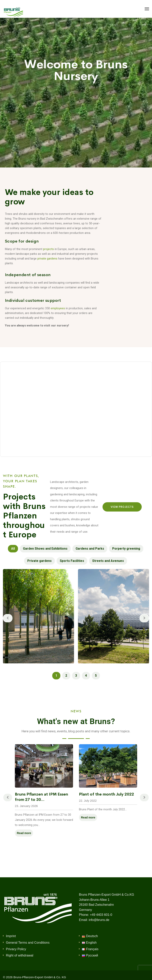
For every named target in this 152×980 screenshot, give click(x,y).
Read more (24, 833)
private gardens (47, 259)
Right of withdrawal (20, 955)
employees (58, 308)
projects (48, 249)
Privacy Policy (16, 949)
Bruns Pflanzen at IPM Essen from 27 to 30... (41, 797)
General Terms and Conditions (28, 943)
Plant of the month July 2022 (106, 794)
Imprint (11, 936)
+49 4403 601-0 (101, 915)
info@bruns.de (99, 920)
